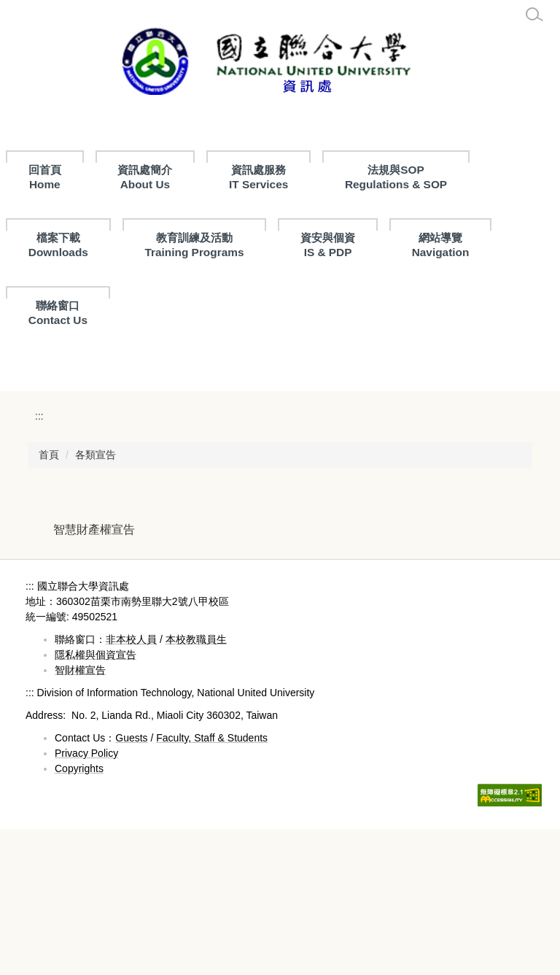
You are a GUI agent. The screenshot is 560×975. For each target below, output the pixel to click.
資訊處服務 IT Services (326, 177)
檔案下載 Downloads (58, 245)
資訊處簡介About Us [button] (213, 177)
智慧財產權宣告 (94, 675)
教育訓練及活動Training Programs (194, 245)
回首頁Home (113, 177)
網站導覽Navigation (441, 245)
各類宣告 (96, 601)
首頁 (49, 601)
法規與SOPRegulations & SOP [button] (464, 177)
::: (34, 170)
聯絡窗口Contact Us (58, 313)
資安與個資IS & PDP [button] (328, 245)
